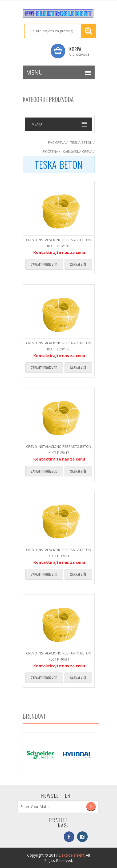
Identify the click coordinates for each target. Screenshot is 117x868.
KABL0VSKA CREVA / (79, 151)
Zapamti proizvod (44, 264)
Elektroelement (72, 855)
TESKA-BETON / (82, 142)
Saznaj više (78, 264)
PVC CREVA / (58, 142)
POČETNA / (52, 151)
